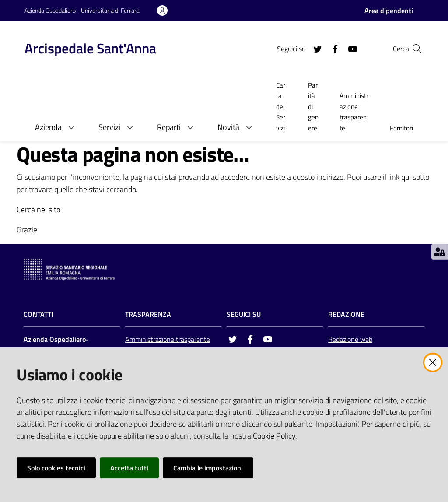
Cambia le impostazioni (208, 468)
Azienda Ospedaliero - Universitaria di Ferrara (82, 10)
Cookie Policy (274, 436)
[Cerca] (413, 49)
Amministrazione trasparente (168, 339)
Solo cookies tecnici (56, 468)
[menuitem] (282, 107)
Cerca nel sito (38, 209)
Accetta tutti (129, 468)
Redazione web (350, 339)
